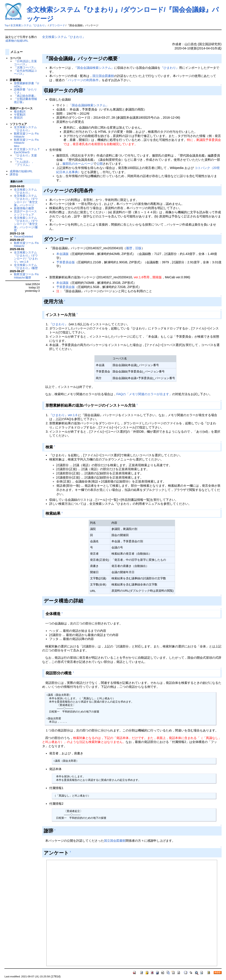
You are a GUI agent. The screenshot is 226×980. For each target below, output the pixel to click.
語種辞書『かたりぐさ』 (25, 91)
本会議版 (62, 254)
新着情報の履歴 (24, 208)
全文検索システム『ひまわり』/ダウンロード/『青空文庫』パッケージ (26, 200)
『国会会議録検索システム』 (94, 68)
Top (7, 25)
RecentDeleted (23, 237)
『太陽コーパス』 (25, 67)
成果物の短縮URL (17, 41)
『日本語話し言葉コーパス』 (25, 63)
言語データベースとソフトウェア (25, 213)
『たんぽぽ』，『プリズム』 (24, 163)
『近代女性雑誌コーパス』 (25, 72)
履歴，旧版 (134, 248)
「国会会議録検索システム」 (89, 105)
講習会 (14, 174)
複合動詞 (20, 111)
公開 (100, 164)
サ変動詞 (20, 115)
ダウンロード (57, 25)
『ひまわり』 (170, 68)
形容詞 (18, 118)
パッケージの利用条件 (83, 80)
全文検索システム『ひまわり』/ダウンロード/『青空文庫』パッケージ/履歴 (26, 224)
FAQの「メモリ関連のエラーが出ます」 (144, 394)
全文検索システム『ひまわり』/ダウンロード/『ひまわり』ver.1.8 (26, 257)
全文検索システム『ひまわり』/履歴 (26, 267)
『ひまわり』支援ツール (25, 157)
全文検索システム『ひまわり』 (29, 25)
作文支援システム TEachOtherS (27, 151)
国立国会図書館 (103, 76)
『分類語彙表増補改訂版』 (25, 100)
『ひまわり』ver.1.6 (63, 415)
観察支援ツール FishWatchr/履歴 (26, 276)
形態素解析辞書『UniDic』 (26, 85)
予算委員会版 (66, 262)
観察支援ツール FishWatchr (26, 135)
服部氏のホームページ (78, 164)
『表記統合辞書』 (25, 96)
